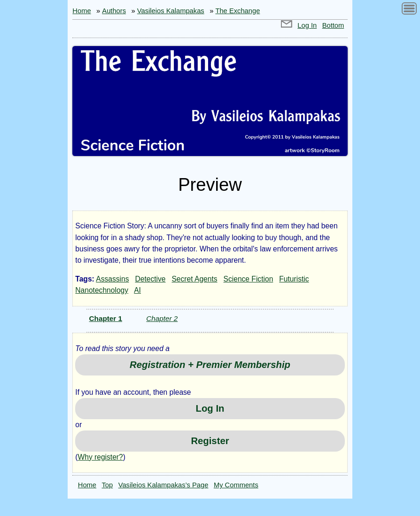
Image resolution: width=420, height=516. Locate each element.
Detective (150, 279)
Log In (307, 25)
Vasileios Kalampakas (171, 11)
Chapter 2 (162, 318)
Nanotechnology (102, 290)
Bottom (333, 25)
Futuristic (294, 279)
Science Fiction (249, 279)
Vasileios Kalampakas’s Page (163, 485)
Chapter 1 (106, 318)
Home (82, 11)
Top (108, 485)
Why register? (101, 457)
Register (210, 441)
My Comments (236, 485)
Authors (114, 11)
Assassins (112, 279)
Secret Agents (194, 279)
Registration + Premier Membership (210, 365)
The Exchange (237, 11)
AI (137, 290)
